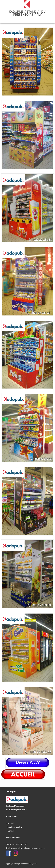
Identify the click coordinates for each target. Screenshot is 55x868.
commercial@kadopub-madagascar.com (28, 848)
